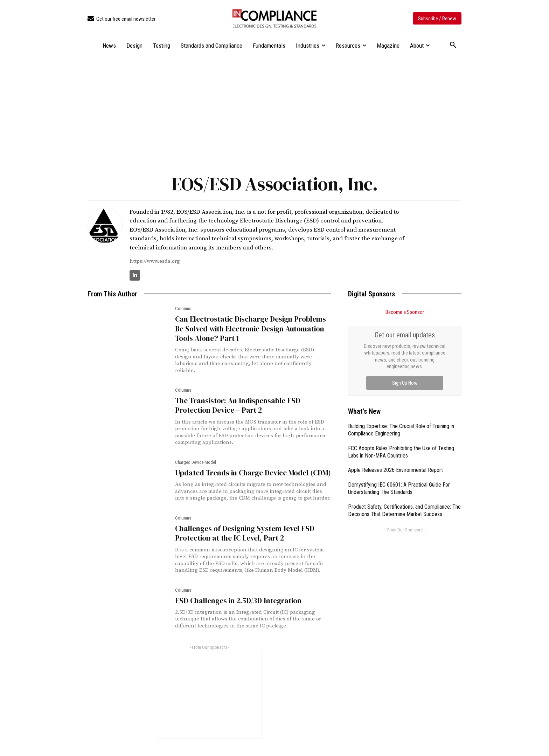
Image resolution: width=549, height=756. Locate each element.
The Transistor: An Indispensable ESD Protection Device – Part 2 (238, 405)
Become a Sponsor (405, 312)
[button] (453, 45)
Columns (183, 308)
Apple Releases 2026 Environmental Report (395, 470)
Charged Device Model (196, 462)
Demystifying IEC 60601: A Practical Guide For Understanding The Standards (399, 488)
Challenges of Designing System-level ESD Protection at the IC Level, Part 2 (245, 533)
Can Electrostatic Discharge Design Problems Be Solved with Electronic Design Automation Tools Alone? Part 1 (251, 329)
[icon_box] (121, 19)
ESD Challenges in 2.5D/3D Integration (238, 601)
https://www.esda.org (155, 261)
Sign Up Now (405, 383)
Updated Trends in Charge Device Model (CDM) (253, 473)
